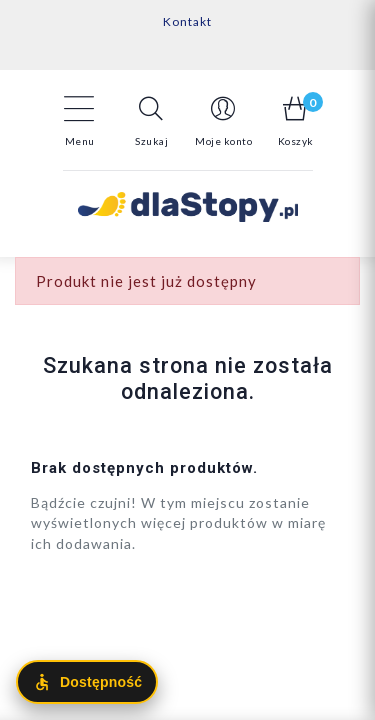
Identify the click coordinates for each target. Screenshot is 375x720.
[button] (152, 121)
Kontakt (187, 21)
